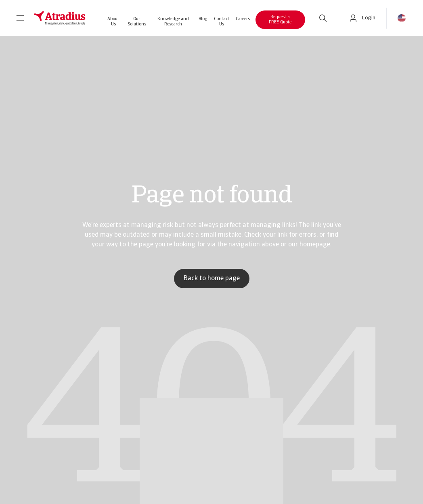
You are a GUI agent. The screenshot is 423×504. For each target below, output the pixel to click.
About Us (113, 22)
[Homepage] (60, 18)
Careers (243, 19)
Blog (203, 19)
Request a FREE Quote (280, 20)
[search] (323, 18)
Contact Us (222, 22)
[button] (20, 18)
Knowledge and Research (173, 22)
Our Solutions (137, 22)
